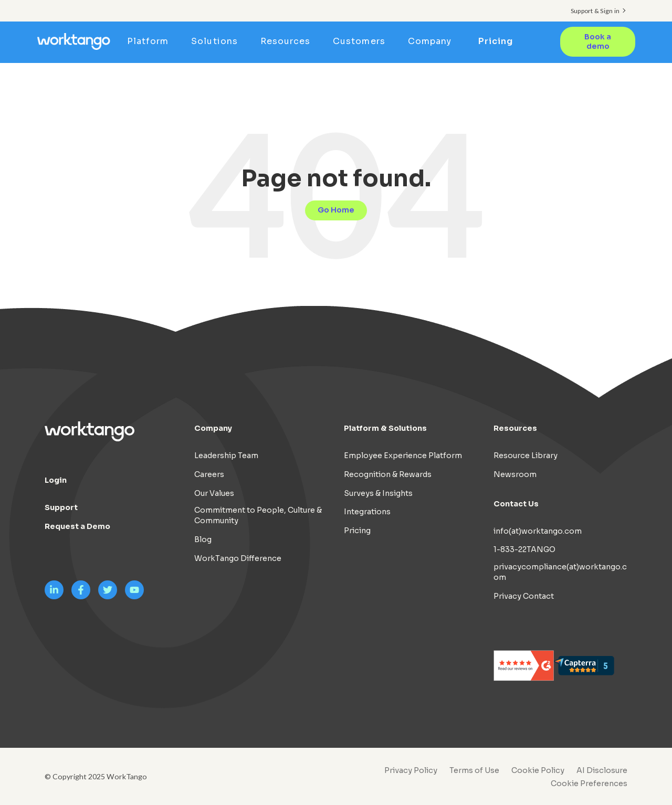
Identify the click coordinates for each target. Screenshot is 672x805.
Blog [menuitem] (203, 539)
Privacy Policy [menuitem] (411, 770)
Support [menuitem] (61, 507)
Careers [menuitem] (209, 474)
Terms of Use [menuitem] (474, 770)
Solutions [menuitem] (218, 41)
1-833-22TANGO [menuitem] (524, 549)
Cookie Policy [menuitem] (538, 770)
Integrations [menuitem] (367, 512)
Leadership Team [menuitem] (226, 456)
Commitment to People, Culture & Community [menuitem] (258, 515)
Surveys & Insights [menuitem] (378, 493)
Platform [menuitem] (151, 41)
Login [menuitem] (56, 480)
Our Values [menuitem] (214, 493)
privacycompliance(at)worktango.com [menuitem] (560, 572)
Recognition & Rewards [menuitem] (388, 474)
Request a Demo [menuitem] (77, 526)
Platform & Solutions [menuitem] (385, 428)
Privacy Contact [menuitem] (524, 596)
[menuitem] (586, 783)
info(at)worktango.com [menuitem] (538, 531)
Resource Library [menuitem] (526, 456)
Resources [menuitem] (288, 41)
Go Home (336, 210)
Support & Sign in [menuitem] (595, 11)
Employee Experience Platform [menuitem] (403, 456)
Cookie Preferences (589, 783)
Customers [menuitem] (363, 41)
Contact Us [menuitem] (516, 503)
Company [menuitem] (433, 41)
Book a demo (597, 41)
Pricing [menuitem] (496, 41)
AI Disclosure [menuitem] (602, 770)
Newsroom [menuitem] (515, 474)
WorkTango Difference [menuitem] (238, 558)
